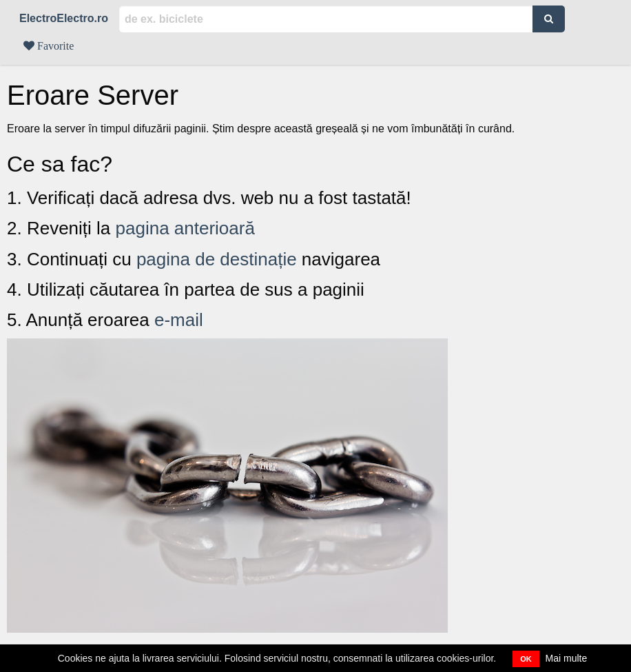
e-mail (179, 320)
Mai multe (567, 658)
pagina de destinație (217, 259)
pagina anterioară (185, 228)
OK (526, 659)
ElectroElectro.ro (64, 18)
